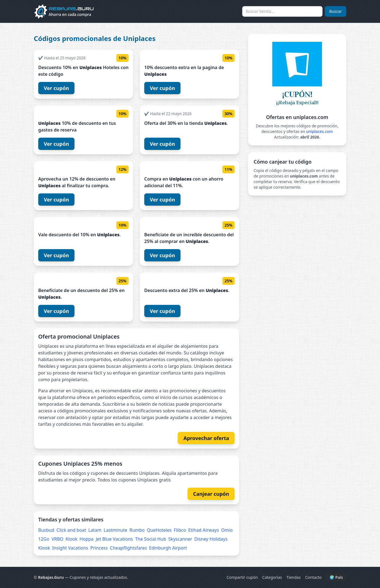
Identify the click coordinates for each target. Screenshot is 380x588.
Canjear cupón (211, 494)
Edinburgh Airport (168, 548)
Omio (227, 530)
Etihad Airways (204, 530)
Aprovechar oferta (206, 438)
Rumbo (137, 530)
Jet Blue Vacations (114, 539)
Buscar (335, 11)
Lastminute (116, 530)
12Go (44, 539)
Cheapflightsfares (128, 548)
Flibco (180, 530)
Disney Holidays (211, 539)
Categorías (272, 577)
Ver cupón (56, 88)
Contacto (313, 577)
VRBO (57, 539)
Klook (71, 539)
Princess (99, 548)
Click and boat (71, 530)
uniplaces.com (319, 131)
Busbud (46, 530)
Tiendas (294, 577)
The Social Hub (151, 539)
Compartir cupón (242, 577)
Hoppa (86, 539)
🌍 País (336, 577)
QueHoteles (159, 530)
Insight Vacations (70, 548)
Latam (95, 530)
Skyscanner (180, 539)
